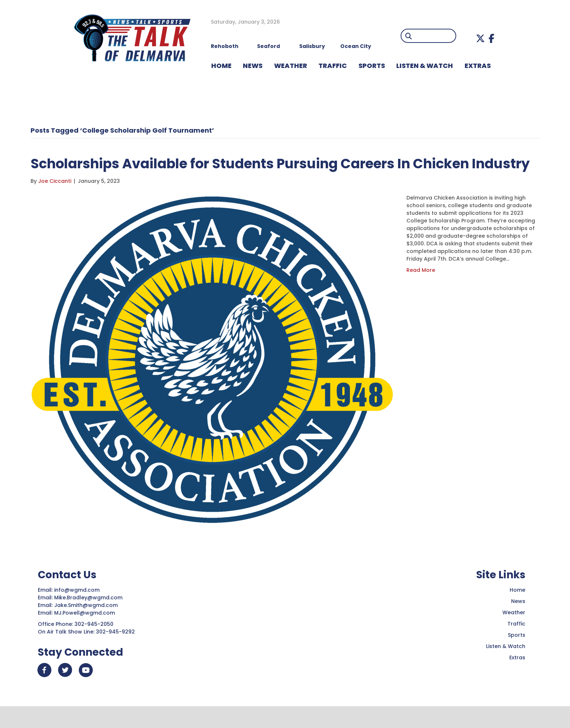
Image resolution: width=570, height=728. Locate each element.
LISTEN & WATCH (425, 66)
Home (517, 611)
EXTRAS (478, 66)
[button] (480, 38)
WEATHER (291, 66)
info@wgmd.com (78, 611)
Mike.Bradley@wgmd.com (88, 618)
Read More (421, 291)
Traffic (516, 644)
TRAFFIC (333, 66)
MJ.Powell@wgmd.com (86, 634)
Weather (514, 633)
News (518, 622)
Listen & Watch (506, 667)
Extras (517, 678)
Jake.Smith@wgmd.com (87, 626)
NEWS (253, 66)
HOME (221, 66)
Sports (372, 66)
